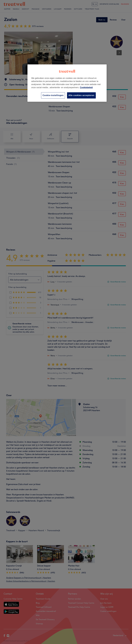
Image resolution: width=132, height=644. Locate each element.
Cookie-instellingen (53, 95)
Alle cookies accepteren (81, 95)
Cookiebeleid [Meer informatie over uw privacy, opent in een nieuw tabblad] (86, 87)
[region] (67, 83)
